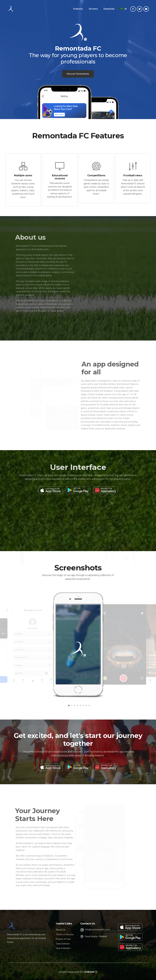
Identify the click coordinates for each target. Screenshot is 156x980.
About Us (61, 930)
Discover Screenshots (78, 74)
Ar (123, 9)
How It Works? (63, 948)
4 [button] (77, 706)
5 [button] (80, 706)
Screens (93, 9)
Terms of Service (65, 934)
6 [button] (83, 706)
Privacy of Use (63, 939)
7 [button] (86, 706)
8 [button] (89, 706)
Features (78, 9)
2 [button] (71, 706)
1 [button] (68, 706)
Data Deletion (63, 944)
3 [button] (74, 706)
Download (109, 9)
